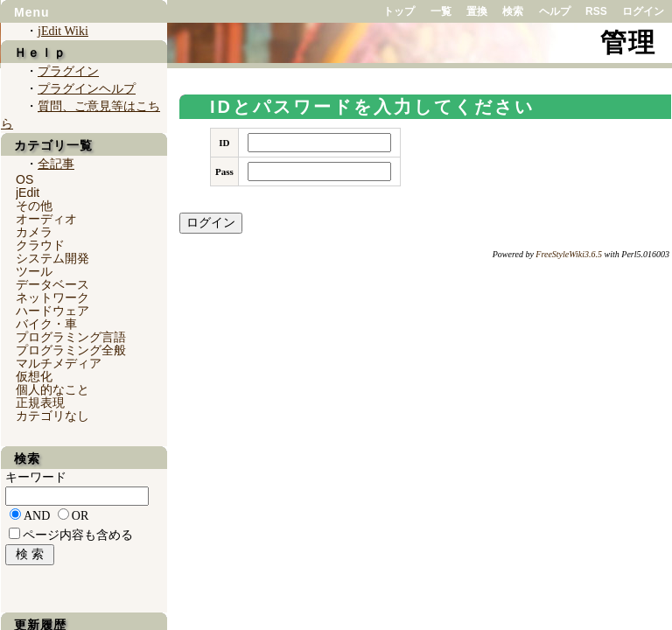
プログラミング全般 (71, 350)
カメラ (34, 232)
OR (80, 516)
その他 (34, 206)
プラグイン (68, 71)
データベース (52, 284)
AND (37, 516)
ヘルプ (555, 11)
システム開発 (52, 258)
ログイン (643, 11)
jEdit (28, 192)
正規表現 (40, 402)
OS (24, 179)
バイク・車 (46, 324)
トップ (399, 11)
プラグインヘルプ (87, 89)
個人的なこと (52, 389)
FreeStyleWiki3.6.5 (569, 254)
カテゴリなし (52, 416)
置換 (477, 11)
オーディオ (46, 219)
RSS (596, 11)
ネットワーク (52, 297)
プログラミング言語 (71, 337)
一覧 (441, 11)
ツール (34, 271)
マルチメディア (59, 363)
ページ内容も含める (78, 535)
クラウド (40, 245)
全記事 (56, 164)
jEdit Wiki (63, 31)
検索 (513, 11)
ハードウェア (52, 311)
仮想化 (34, 376)
